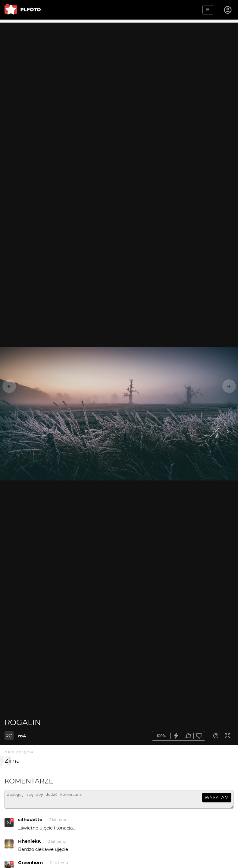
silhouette (30, 822)
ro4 (22, 736)
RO (9, 736)
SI (9, 825)
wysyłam (217, 797)
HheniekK (30, 844)
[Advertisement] (119, 65)
